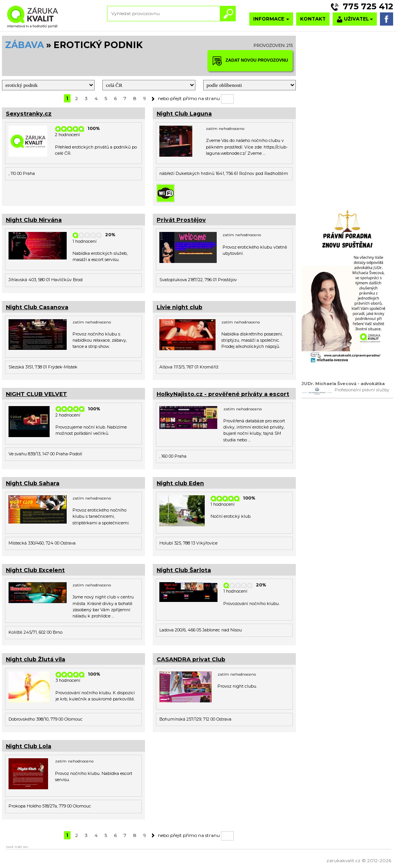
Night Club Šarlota (184, 570)
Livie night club (180, 307)
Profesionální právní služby (362, 390)
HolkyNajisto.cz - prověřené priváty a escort (223, 394)
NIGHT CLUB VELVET (36, 394)
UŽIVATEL (355, 19)
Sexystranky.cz (29, 114)
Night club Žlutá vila (35, 659)
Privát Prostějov (181, 220)
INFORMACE (271, 19)
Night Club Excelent (35, 570)
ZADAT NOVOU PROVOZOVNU (250, 61)
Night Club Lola (28, 746)
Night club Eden (180, 483)
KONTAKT (313, 19)
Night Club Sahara (33, 483)
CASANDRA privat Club (191, 659)
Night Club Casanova (37, 307)
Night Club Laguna (184, 114)
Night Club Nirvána (34, 220)
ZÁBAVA (24, 45)
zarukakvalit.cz (343, 860)
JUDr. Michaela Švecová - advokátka (343, 384)
